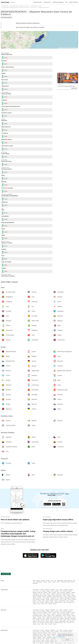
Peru (74, 602)
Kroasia (74, 597)
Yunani (65, 597)
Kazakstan (57, 591)
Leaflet (60, 48)
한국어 (52, 581)
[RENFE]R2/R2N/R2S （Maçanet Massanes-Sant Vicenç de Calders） (36, 13)
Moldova (62, 598)
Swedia (65, 599)
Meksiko (51, 601)
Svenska (73, 582)
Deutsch (50, 582)
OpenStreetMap (66, 48)
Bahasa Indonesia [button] (74, 2)
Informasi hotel (47, 2)
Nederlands (35, 583)
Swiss (53, 595)
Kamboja (48, 591)
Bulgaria (49, 595)
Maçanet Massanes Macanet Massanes (28, 23)
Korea (52, 591)
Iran (40, 591)
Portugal (52, 599)
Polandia (47, 599)
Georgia (61, 590)
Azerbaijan (47, 590)
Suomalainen (64, 582)
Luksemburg (53, 598)
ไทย (55, 581)
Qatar (58, 592)
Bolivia (34, 602)
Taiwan (44, 594)
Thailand (73, 592)
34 (36, 40)
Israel (34, 591)
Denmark (69, 595)
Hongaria (70, 597)
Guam (39, 604)
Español (54, 582)
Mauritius (50, 604)
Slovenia (69, 599)
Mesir (46, 604)
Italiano (58, 582)
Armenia (42, 590)
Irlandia (34, 598)
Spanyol (34, 597)
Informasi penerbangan (58, 2)
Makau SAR (40, 592)
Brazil (65, 602)
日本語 (34, 581)
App (66, 2)
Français (45, 582)
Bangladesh (53, 590)
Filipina (50, 592)
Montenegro (67, 598)
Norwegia (43, 599)
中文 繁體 (43, 581)
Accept (67, 640)
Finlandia (39, 597)
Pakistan (54, 592)
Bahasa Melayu (60, 581)
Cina (57, 590)
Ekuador (52, 602)
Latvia (58, 598)
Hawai (68, 601)
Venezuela (69, 602)
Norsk (68, 582)
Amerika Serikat (62, 601)
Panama (56, 601)
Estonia (73, 595)
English (38, 581)
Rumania (57, 599)
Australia (35, 604)
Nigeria (55, 604)
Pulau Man (39, 598)
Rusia (43, 601)
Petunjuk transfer (38, 2)
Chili (38, 602)
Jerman (64, 595)
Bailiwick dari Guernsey (58, 597)
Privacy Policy (61, 637)
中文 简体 (48, 581)
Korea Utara (59, 594)
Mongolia (35, 592)
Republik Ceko (59, 595)
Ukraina (39, 601)
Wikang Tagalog (39, 582)
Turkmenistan (36, 594)
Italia (43, 598)
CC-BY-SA (76, 48)
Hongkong (66, 590)
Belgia (45, 595)
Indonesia (71, 590)
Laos (61, 591)
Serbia (61, 599)
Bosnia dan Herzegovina (38, 595)
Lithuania (48, 598)
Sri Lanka (65, 591)
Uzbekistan (53, 594)
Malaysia (45, 592)
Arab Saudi (63, 592)
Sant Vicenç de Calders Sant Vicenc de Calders (30, 27)
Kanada (47, 601)
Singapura (68, 592)
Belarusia (35, 601)
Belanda (38, 599)
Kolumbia (42, 602)
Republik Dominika (59, 602)
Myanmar (70, 591)
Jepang (44, 591)
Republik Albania (66, 594)
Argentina (72, 601)
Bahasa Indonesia (68, 581)
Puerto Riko (47, 602)
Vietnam (48, 594)
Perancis (44, 597)
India (37, 591)
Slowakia (74, 599)
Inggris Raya (49, 597)
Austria (72, 594)
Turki (40, 594)
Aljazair (43, 604)
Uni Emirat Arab (36, 590)
